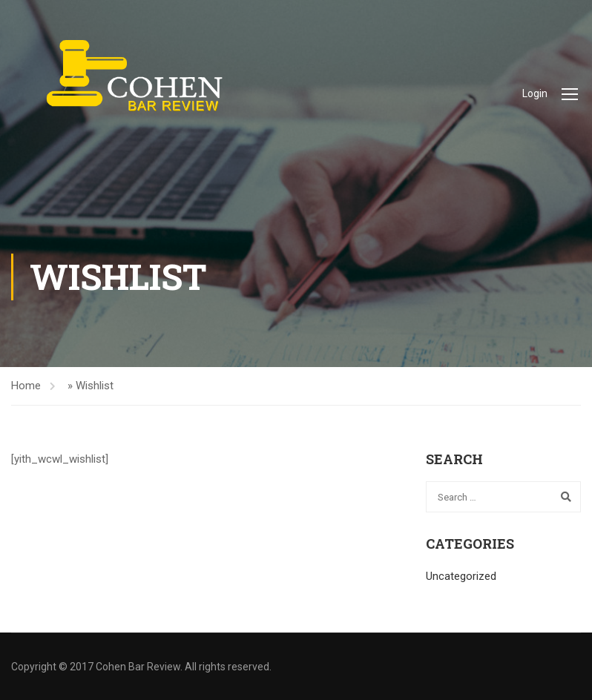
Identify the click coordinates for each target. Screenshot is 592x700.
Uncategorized (461, 576)
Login (535, 93)
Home (26, 386)
